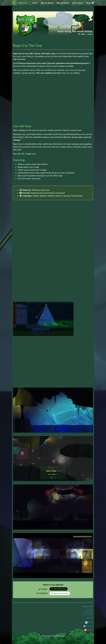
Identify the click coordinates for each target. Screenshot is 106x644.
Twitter (91, 622)
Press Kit (90, 618)
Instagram (90, 626)
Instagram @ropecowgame (60, 593)
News (90, 3)
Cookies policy (88, 614)
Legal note (89, 610)
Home (35, 3)
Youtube (90, 630)
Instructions (78, 3)
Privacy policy (88, 612)
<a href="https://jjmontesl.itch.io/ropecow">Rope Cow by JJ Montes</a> (53, 112)
